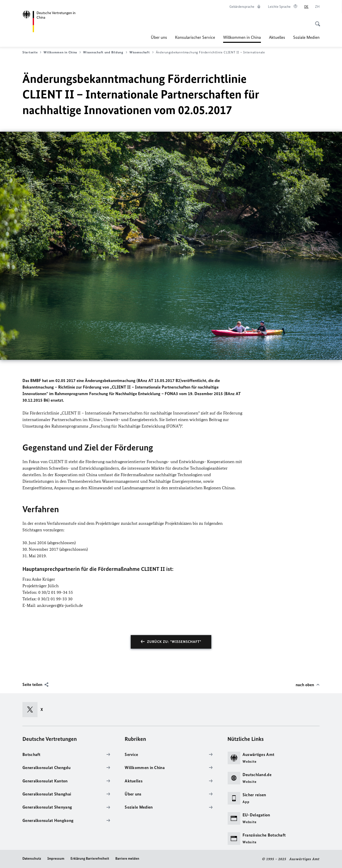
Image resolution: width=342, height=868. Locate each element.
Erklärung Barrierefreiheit (90, 859)
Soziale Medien (306, 37)
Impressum (56, 859)
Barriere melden (127, 859)
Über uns (159, 37)
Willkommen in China (242, 37)
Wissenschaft (142, 52)
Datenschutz (32, 859)
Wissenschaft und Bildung (105, 52)
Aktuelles (277, 37)
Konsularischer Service (195, 37)
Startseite (32, 52)
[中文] (317, 7)
